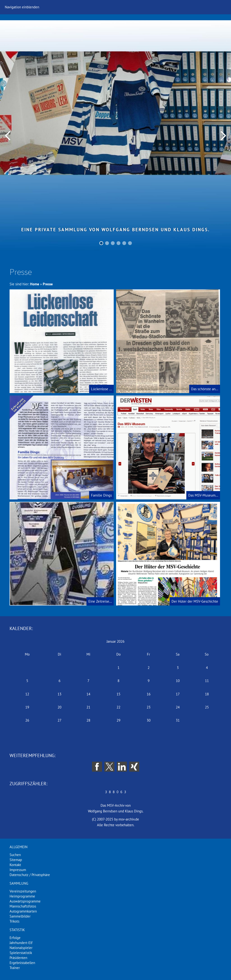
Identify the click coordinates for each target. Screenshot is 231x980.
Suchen (15, 855)
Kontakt (15, 865)
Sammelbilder (20, 916)
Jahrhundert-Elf (21, 943)
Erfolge (15, 938)
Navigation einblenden (22, 7)
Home (35, 284)
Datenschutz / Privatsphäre (30, 875)
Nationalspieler (21, 948)
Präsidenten (18, 958)
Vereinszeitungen (23, 891)
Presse (48, 284)
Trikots (14, 921)
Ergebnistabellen (22, 963)
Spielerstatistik (21, 953)
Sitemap (16, 860)
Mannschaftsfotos (23, 906)
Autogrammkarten (23, 911)
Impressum (18, 870)
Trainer (15, 968)
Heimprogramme (22, 896)
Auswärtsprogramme (25, 901)
